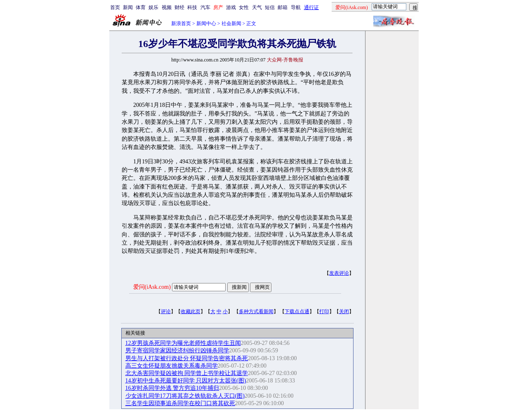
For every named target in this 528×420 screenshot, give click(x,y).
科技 (192, 7)
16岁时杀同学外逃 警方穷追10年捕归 (172, 388)
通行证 (311, 7)
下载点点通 (297, 311)
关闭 (344, 311)
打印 (324, 311)
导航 (296, 7)
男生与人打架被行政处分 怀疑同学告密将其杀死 (187, 358)
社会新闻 (231, 24)
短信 (270, 7)
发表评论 (339, 273)
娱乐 (153, 7)
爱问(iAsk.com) (152, 287)
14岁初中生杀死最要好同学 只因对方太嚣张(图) (186, 381)
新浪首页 (181, 24)
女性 (244, 7)
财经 (179, 7)
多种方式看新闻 (256, 311)
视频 (167, 7)
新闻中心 (206, 24)
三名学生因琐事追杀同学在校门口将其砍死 (180, 403)
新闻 (128, 7)
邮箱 (283, 7)
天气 (257, 7)
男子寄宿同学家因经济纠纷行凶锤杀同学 (177, 350)
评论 (166, 311)
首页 (115, 7)
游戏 (231, 7)
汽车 (205, 7)
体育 (141, 7)
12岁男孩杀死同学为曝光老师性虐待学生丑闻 (183, 343)
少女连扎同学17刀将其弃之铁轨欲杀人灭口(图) (185, 396)
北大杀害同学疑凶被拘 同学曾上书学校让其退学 (187, 373)
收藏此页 (191, 311)
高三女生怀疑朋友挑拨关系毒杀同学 (172, 366)
